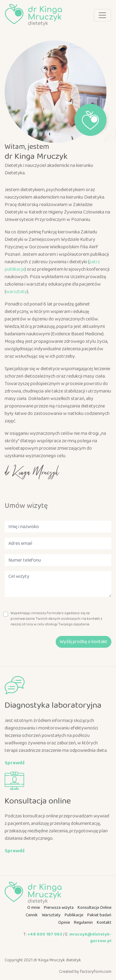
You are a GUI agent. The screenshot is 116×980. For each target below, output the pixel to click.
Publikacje (74, 915)
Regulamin (83, 922)
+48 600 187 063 (45, 934)
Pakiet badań (99, 915)
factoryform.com (96, 972)
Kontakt (104, 922)
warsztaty (16, 292)
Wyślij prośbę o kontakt (84, 642)
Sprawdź (15, 763)
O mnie (34, 908)
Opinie (64, 922)
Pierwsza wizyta (59, 908)
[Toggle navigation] (102, 15)
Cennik (32, 915)
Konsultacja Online (95, 908)
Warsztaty (51, 915)
